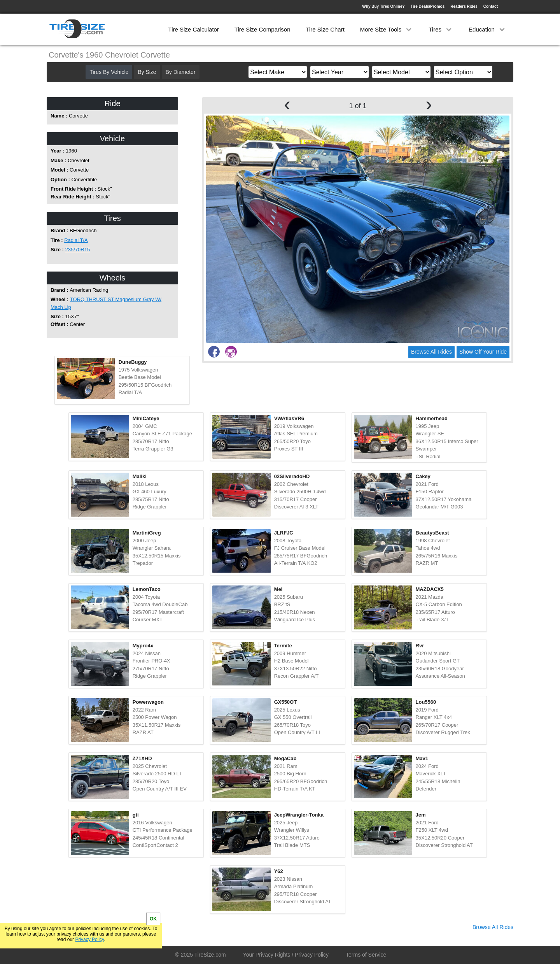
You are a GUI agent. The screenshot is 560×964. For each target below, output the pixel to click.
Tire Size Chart (325, 29)
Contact (491, 6)
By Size (147, 72)
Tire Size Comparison (262, 29)
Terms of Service (366, 955)
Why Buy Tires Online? (383, 6)
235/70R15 (78, 250)
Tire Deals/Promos (428, 6)
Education (487, 29)
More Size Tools (387, 29)
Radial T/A (76, 240)
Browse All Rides (431, 352)
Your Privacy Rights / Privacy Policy (286, 955)
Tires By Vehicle (109, 72)
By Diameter (181, 72)
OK (153, 919)
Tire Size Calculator (194, 29)
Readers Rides (464, 6)
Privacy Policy (89, 939)
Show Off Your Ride (483, 352)
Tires (441, 29)
